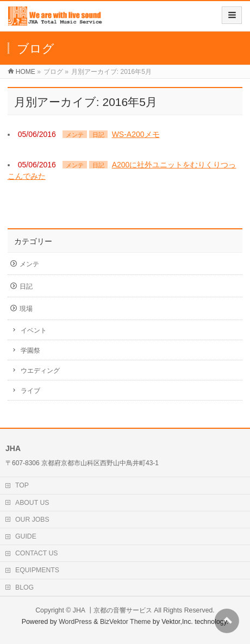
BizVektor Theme (126, 622)
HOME (26, 72)
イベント (34, 330)
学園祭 (30, 351)
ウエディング (40, 371)
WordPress (75, 622)
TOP (22, 485)
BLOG (24, 587)
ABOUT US (32, 503)
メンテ (75, 135)
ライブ (30, 391)
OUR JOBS (32, 520)
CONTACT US (37, 553)
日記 (98, 135)
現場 (26, 309)
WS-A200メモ (136, 134)
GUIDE (26, 536)
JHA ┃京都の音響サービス (112, 610)
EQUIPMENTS (37, 570)
